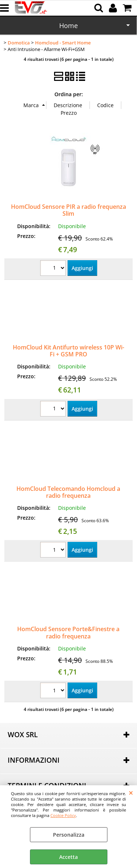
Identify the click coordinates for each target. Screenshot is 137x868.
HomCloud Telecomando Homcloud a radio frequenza (68, 492)
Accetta (68, 857)
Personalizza (69, 835)
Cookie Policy (63, 815)
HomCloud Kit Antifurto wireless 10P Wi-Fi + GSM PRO (68, 351)
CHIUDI (131, 793)
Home (68, 26)
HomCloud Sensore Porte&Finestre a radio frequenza (68, 632)
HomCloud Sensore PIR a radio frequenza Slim (68, 210)
